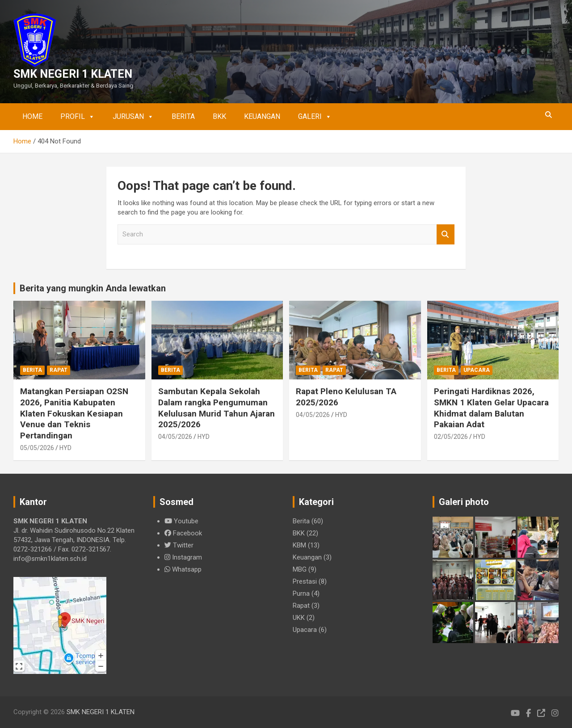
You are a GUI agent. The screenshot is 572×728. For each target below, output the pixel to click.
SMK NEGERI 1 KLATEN (73, 74)
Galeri (315, 117)
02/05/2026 (451, 437)
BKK (219, 116)
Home (32, 116)
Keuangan (262, 116)
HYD (65, 448)
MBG (300, 569)
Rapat (59, 370)
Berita (183, 116)
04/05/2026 (175, 437)
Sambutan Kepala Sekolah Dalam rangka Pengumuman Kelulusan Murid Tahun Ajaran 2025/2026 (217, 408)
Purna (301, 593)
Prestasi (305, 581)
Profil (78, 117)
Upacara (477, 370)
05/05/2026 (37, 448)
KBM (299, 545)
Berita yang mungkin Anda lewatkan (93, 288)
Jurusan (133, 117)
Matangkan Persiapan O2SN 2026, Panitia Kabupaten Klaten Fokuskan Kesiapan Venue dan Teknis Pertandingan (74, 413)
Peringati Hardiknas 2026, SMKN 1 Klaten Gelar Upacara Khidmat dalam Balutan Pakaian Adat (491, 408)
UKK (299, 618)
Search (446, 234)
